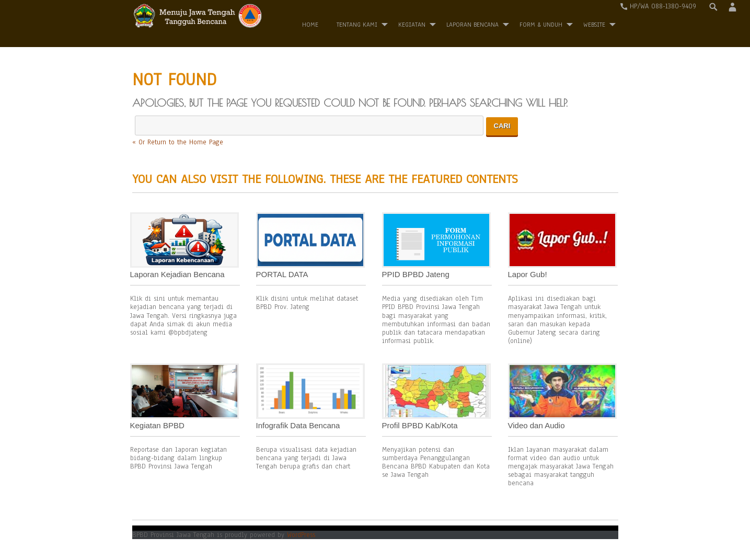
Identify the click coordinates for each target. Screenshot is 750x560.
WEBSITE (594, 25)
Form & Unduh (541, 25)
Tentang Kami (357, 25)
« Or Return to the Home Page (178, 142)
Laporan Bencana (472, 25)
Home (310, 25)
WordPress (301, 535)
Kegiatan (412, 25)
